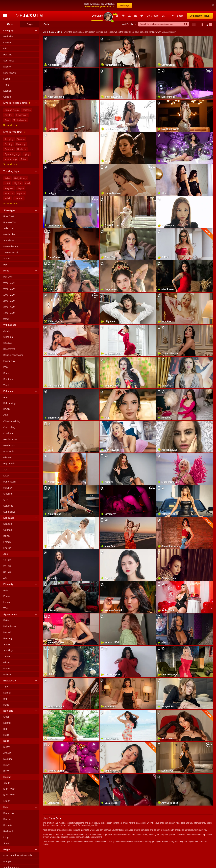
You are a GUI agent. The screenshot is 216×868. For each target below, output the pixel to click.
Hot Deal (8, 277)
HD (5, 265)
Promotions (117, 16)
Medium (8, 759)
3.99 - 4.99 (9, 307)
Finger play (22, 115)
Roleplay (8, 488)
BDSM (7, 409)
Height (21, 777)
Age (21, 554)
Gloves (7, 663)
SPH (6, 500)
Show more (10, 125)
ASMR (7, 331)
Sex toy (8, 115)
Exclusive (8, 37)
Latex (6, 476)
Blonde (7, 819)
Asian (7, 178)
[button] (201, 24)
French (7, 542)
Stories (7, 259)
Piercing (8, 638)
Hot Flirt (7, 55)
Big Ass (21, 193)
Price (21, 271)
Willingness (21, 325)
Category (21, 30)
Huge (6, 705)
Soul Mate (9, 61)
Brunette (8, 825)
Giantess (8, 458)
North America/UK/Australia (18, 855)
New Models (108, 16)
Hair (21, 807)
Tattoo (24, 159)
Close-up (21, 144)
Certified (8, 43)
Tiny (6, 687)
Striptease (9, 379)
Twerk (6, 385)
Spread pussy (12, 110)
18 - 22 (7, 560)
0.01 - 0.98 (9, 283)
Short (6, 843)
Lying (27, 154)
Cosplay (8, 343)
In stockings (11, 159)
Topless (27, 110)
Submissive (9, 512)
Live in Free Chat (21, 132)
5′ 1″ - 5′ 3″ (9, 789)
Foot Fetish (9, 452)
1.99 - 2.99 (9, 295)
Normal (7, 693)
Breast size (21, 681)
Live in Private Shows (21, 103)
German (19, 198)
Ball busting (9, 403)
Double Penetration (13, 355)
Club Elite (123, 16)
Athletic (7, 753)
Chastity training (12, 421)
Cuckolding (9, 427)
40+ (5, 578)
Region (21, 849)
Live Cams (97, 16)
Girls (10, 24)
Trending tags (21, 171)
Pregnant (9, 188)
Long (6, 837)
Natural (7, 632)
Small (6, 717)
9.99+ (6, 319)
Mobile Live (9, 234)
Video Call (9, 228)
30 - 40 (7, 572)
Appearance (21, 614)
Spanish (8, 524)
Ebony (7, 596)
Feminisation (10, 439)
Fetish (7, 79)
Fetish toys (9, 445)
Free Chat (9, 216)
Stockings (8, 650)
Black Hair (9, 813)
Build (21, 741)
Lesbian (7, 91)
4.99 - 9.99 (9, 313)
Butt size (21, 711)
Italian (6, 536)
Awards (113, 16)
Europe (7, 861)
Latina (7, 602)
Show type (21, 210)
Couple (7, 97)
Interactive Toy (11, 247)
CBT (6, 415)
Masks (7, 669)
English (7, 548)
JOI (5, 470)
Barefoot (9, 149)
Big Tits (17, 183)
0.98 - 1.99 (9, 289)
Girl (5, 49)
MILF (7, 183)
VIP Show (8, 240)
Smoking (8, 494)
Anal (7, 120)
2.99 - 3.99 (9, 301)
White (6, 608)
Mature (7, 67)
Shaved (7, 644)
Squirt (21, 188)
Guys (30, 24)
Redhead (8, 831)
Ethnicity (21, 584)
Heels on (22, 149)
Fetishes (21, 391)
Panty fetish (9, 482)
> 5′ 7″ (7, 801)
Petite (6, 620)
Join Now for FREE (200, 16)
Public (8, 198)
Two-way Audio (11, 253)
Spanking (8, 506)
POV (6, 367)
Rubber (7, 675)
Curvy (6, 765)
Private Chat (10, 222)
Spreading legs (12, 154)
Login (180, 16)
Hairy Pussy (20, 178)
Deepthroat (9, 349)
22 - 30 (7, 566)
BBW (6, 771)
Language (21, 518)
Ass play (9, 139)
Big (5, 699)
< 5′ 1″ (7, 783)
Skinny (7, 747)
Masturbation (20, 120)
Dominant (8, 433)
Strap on (9, 193)
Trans (6, 85)
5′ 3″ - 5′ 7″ (9, 795)
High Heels (9, 464)
